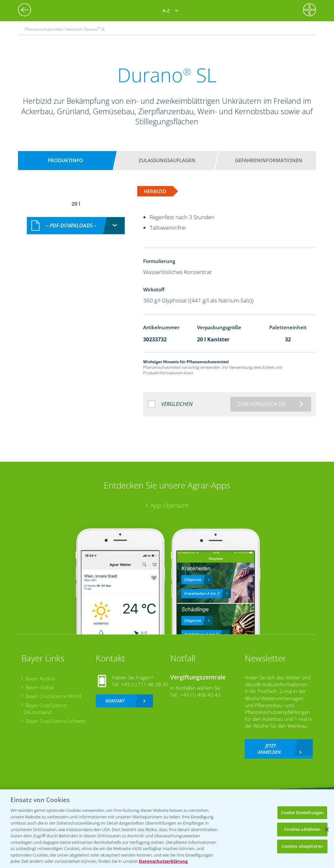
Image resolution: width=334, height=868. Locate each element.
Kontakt (115, 701)
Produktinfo (65, 160)
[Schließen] (327, 829)
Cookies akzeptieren (302, 846)
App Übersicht (169, 505)
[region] (167, 829)
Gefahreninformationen (269, 160)
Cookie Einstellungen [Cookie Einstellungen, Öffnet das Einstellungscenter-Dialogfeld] (302, 813)
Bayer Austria (40, 678)
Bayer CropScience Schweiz (56, 721)
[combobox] (76, 226)
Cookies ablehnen (302, 829)
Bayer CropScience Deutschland (45, 709)
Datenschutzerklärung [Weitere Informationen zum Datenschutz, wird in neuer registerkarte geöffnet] (163, 861)
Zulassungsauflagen (167, 160)
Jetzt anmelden (269, 749)
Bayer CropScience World (53, 696)
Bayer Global (40, 687)
